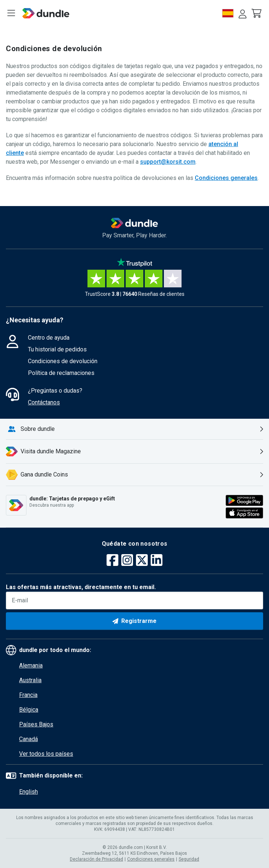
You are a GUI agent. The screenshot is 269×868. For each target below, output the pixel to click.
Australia (30, 680)
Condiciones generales (226, 178)
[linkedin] (157, 561)
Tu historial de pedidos (57, 349)
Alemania (31, 665)
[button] (257, 13)
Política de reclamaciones (61, 373)
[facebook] (112, 561)
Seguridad (189, 859)
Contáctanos (44, 402)
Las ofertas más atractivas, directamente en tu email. (81, 587)
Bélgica (29, 710)
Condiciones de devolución (63, 361)
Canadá (28, 739)
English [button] (28, 792)
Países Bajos (36, 724)
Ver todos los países (46, 754)
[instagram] (127, 561)
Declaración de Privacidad (96, 859)
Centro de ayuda (49, 338)
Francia (28, 695)
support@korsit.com (168, 162)
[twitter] (142, 561)
